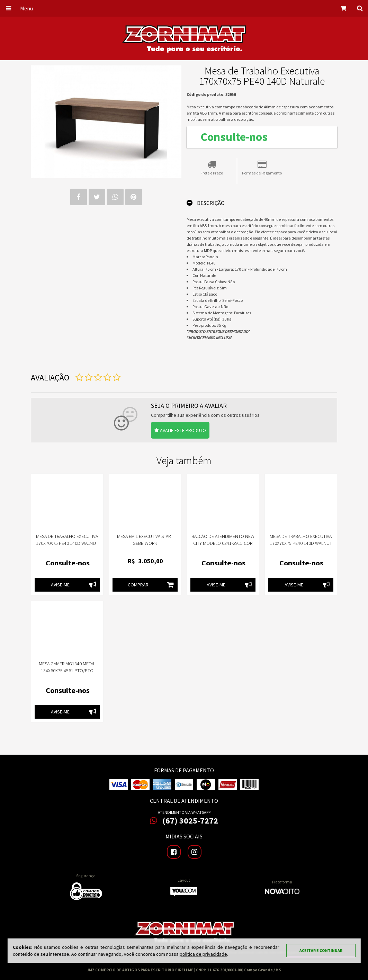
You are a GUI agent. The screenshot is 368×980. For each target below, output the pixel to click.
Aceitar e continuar (321, 950)
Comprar (153, 585)
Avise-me (75, 585)
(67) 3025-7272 (184, 821)
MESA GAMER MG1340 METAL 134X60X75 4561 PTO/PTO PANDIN (67, 671)
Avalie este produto (180, 430)
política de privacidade (203, 954)
